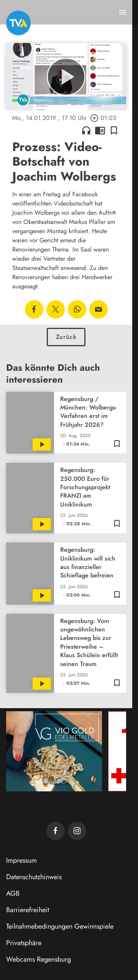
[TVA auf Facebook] (56, 831)
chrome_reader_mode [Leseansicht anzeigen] (100, 130)
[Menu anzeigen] (123, 12)
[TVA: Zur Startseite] (18, 23)
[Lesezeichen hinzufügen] (114, 130)
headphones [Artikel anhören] (86, 130)
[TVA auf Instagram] (77, 831)
